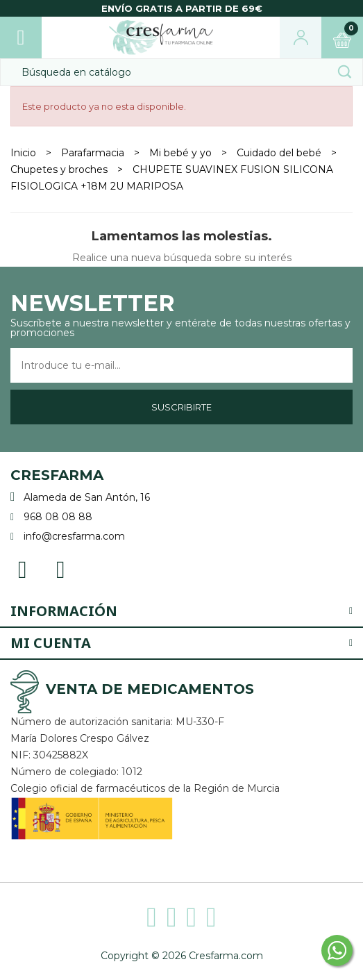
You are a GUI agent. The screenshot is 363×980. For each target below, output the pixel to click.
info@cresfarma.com (74, 536)
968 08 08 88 (58, 517)
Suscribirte (181, 407)
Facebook (23, 568)
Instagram (61, 568)
